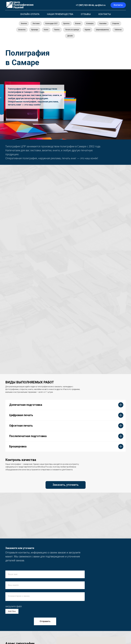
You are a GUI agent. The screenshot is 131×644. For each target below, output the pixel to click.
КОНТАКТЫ (105, 14)
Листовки (35, 24)
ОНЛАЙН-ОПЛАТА (30, 14)
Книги (52, 30)
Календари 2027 (51, 24)
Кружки (94, 30)
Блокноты (27, 30)
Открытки (117, 24)
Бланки (78, 24)
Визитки (23, 24)
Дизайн (77, 37)
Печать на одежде (79, 30)
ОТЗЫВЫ (86, 14)
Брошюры (40, 30)
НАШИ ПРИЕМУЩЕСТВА (60, 14)
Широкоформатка (110, 30)
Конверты (90, 24)
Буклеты (66, 24)
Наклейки (104, 24)
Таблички (64, 37)
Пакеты (63, 30)
